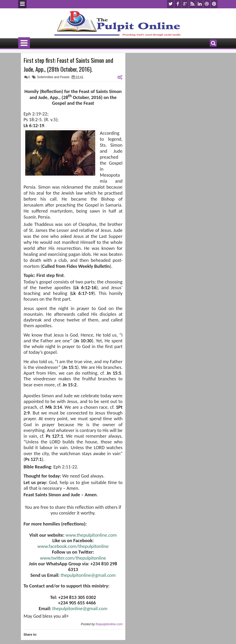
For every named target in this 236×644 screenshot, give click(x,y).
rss (192, 4)
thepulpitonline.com (109, 624)
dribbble (207, 4)
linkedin (200, 4)
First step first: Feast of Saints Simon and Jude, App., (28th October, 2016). (68, 65)
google (185, 4)
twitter (170, 4)
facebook (178, 4)
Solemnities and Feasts (53, 77)
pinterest (214, 4)
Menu (22, 4)
